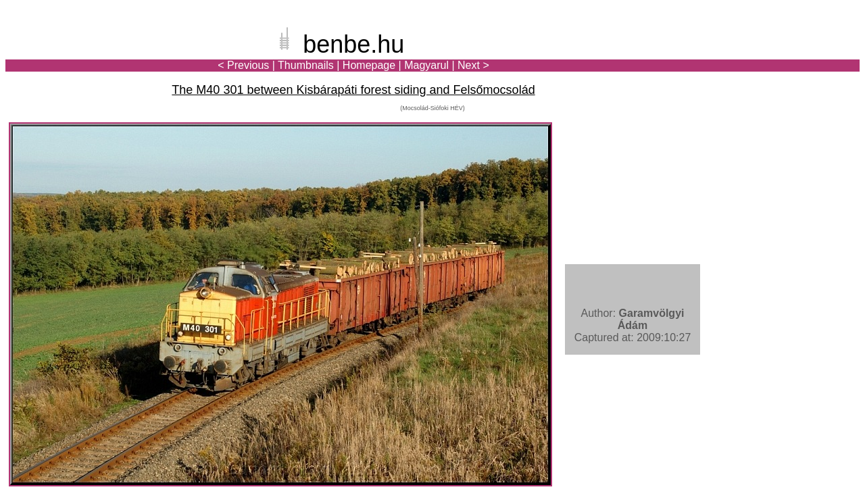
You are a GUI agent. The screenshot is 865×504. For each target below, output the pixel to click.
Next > (473, 65)
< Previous (243, 65)
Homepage (369, 65)
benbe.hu (353, 44)
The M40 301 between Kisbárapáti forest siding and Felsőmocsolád (353, 90)
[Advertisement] (781, 57)
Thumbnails (306, 65)
